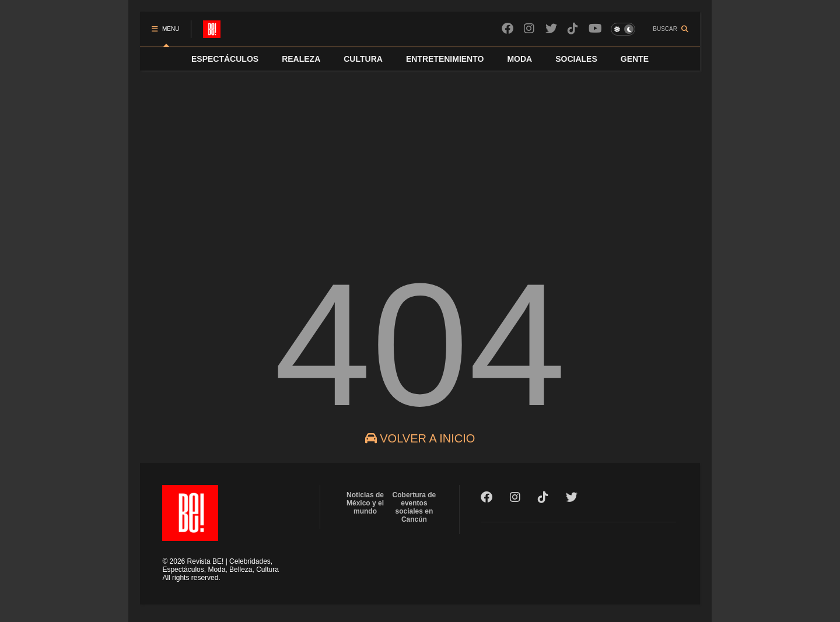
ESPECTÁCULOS (225, 59)
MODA (519, 59)
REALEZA (301, 59)
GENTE (635, 59)
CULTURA (363, 59)
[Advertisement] (420, 158)
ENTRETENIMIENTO (445, 59)
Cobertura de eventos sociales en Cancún (414, 507)
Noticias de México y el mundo (365, 503)
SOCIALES (576, 59)
